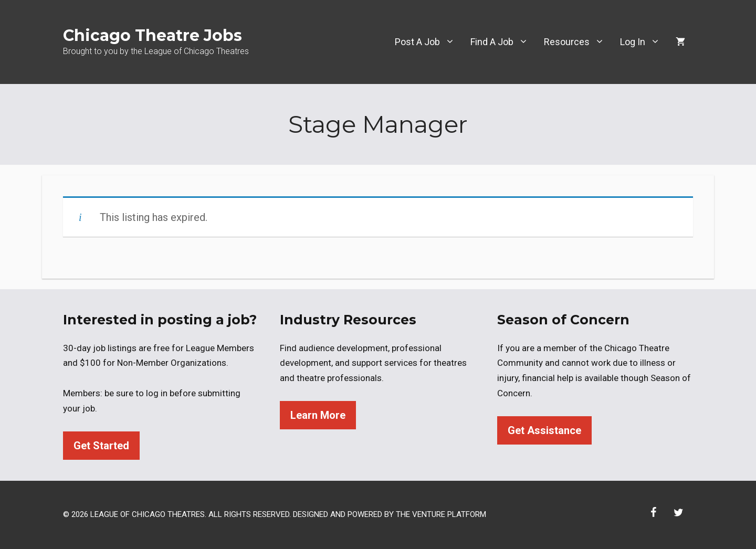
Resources (578, 42)
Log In (644, 42)
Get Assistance (544, 430)
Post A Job (429, 42)
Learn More (318, 415)
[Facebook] (653, 513)
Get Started (101, 446)
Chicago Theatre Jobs (153, 35)
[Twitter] (678, 513)
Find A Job (503, 42)
